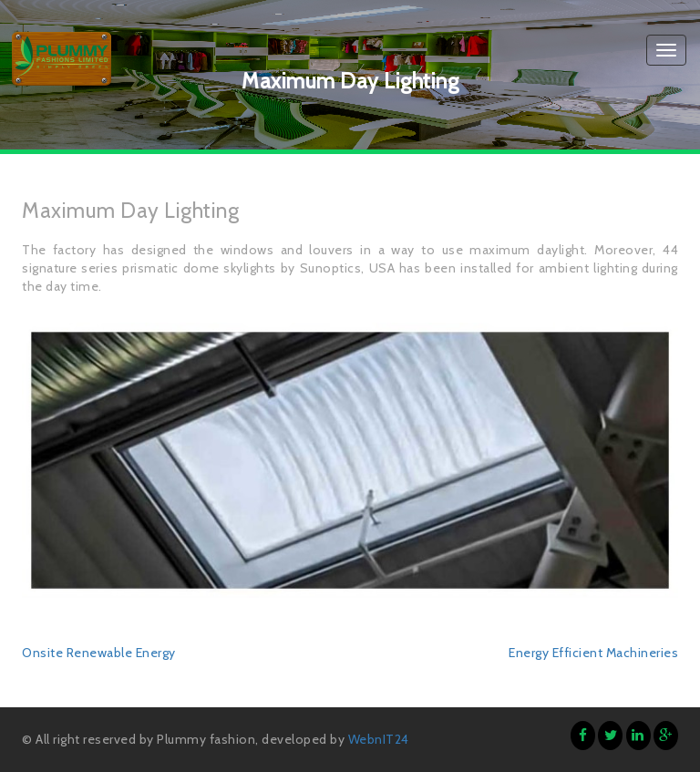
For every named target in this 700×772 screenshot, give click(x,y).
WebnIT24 (379, 739)
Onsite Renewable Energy (99, 653)
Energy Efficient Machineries (593, 653)
